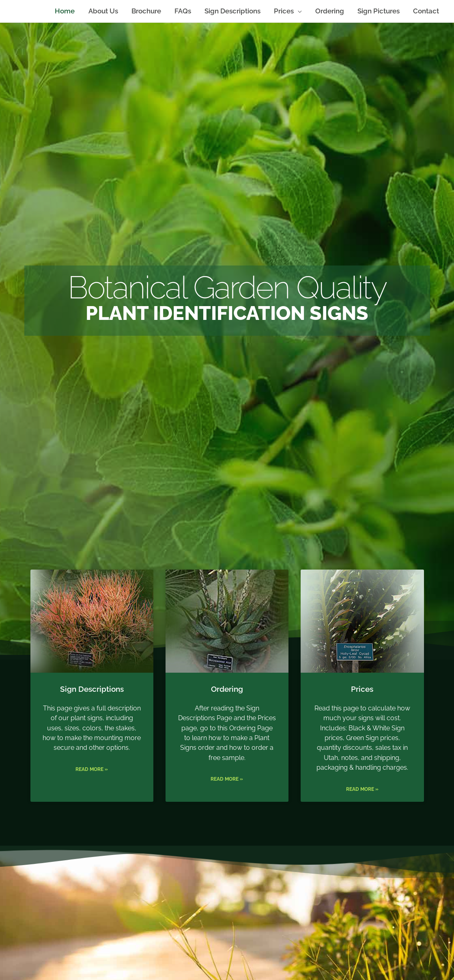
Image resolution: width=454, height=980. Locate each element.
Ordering (227, 705)
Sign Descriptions (92, 705)
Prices (362, 705)
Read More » (92, 801)
